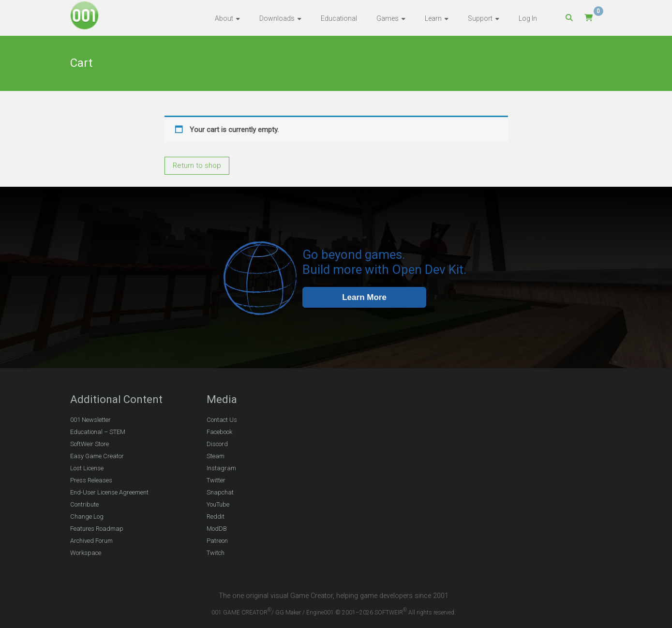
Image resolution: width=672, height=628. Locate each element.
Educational (339, 18)
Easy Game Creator (97, 456)
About (224, 18)
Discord (217, 444)
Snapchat (220, 492)
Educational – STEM (98, 432)
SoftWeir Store (90, 444)
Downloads (277, 18)
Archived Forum (91, 541)
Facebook (219, 432)
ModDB (217, 529)
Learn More (364, 297)
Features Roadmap (97, 529)
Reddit (216, 516)
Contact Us (222, 420)
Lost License (87, 468)
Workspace (86, 553)
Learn (433, 18)
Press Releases (91, 480)
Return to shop (197, 165)
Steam (216, 456)
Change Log (87, 516)
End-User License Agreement (109, 492)
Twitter (216, 480)
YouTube (218, 504)
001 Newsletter (90, 420)
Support (480, 18)
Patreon (217, 541)
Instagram (221, 468)
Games (388, 18)
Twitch (216, 553)
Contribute (84, 504)
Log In (528, 18)
